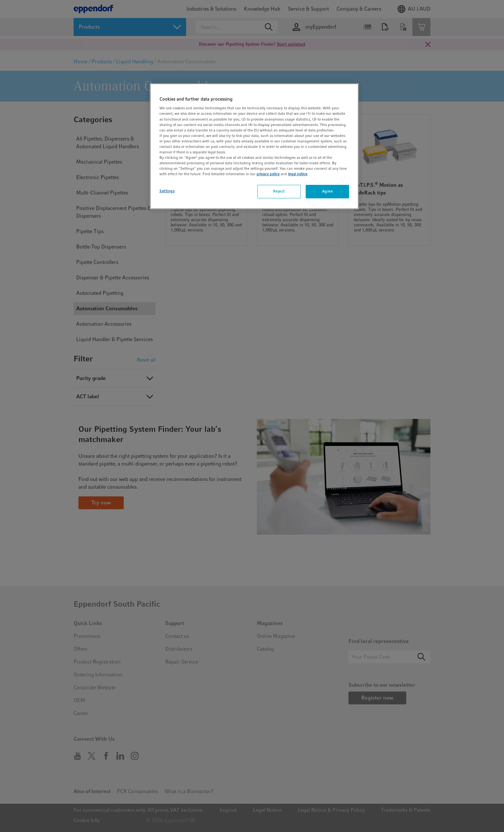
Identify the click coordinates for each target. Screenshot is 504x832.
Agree (328, 191)
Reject (279, 191)
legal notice (298, 174)
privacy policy (268, 174)
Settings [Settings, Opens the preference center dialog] (167, 191)
